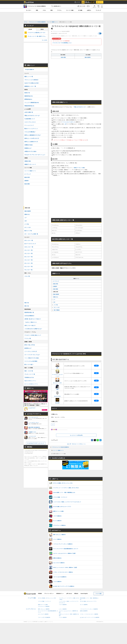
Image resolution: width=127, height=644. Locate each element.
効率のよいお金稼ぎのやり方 (31, 142)
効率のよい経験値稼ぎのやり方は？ (33, 135)
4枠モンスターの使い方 (30, 326)
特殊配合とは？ (28, 148)
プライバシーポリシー (49, 594)
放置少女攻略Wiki (84, 611)
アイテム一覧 (28, 338)
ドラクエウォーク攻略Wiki (44, 606)
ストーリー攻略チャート (58, 450)
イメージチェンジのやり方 (31, 351)
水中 (66, 124)
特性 (52, 10)
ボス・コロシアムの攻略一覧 (31, 234)
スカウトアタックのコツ (30, 122)
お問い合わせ (69, 594)
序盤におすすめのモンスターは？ (32, 116)
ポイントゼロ (57, 307)
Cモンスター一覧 (28, 260)
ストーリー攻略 (70, 10)
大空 (54, 302)
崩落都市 (55, 286)
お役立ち (89, 10)
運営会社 (76, 594)
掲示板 (42, 29)
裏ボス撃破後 (57, 310)
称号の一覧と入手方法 (30, 345)
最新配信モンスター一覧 (30, 86)
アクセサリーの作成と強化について (33, 335)
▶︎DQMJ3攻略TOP (30, 70)
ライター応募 (98, 594)
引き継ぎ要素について (30, 119)
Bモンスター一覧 (28, 257)
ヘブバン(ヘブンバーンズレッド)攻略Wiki (89, 609)
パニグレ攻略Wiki (63, 617)
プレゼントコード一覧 (30, 374)
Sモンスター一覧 (28, 250)
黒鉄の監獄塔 (56, 294)
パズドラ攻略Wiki (63, 605)
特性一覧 (27, 306)
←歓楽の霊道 (63, 57)
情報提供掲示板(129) (29, 106)
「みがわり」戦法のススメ (31, 322)
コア (54, 300)
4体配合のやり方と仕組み (30, 151)
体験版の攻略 (28, 161)
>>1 (53, 425)
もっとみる (44, 40)
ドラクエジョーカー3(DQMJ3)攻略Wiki (60, 447)
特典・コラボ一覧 (29, 371)
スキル (44, 10)
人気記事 (30, 29)
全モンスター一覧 (29, 240)
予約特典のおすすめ (29, 377)
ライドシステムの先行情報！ (31, 361)
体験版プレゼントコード (30, 164)
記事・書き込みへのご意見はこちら (76, 444)
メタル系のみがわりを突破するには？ (33, 329)
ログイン (100, 2)
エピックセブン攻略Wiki (43, 614)
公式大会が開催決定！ (30, 316)
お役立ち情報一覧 (29, 112)
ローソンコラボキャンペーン (31, 384)
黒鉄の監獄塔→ (88, 57)
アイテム (59, 10)
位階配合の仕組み (29, 145)
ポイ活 (77, 2)
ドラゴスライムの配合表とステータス (36, 33)
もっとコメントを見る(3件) (76, 435)
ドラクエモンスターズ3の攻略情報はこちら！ (62, 43)
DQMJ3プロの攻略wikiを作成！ (32, 83)
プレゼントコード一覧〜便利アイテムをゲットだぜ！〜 (38, 36)
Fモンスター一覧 (28, 270)
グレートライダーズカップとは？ (32, 355)
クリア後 (56, 305)
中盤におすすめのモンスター (80, 107)
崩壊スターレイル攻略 (43, 605)
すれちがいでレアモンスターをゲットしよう (35, 155)
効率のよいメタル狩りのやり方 (32, 138)
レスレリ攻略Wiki (63, 609)
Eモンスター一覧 (28, 267)
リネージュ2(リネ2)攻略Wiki (44, 617)
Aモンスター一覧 (28, 253)
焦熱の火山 (56, 297)
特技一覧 (27, 303)
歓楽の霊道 (56, 289)
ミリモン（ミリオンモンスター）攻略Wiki (89, 614)
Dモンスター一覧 (28, 263)
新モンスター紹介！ (29, 365)
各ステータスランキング (30, 244)
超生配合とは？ (28, 348)
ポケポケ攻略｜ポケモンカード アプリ (88, 601)
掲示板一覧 (27, 93)
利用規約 (40, 594)
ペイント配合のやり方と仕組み (32, 358)
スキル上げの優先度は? (30, 132)
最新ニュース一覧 (29, 77)
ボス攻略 (80, 10)
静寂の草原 (56, 284)
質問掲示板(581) (28, 99)
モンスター (29, 10)
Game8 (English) (84, 594)
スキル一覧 (27, 276)
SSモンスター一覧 (29, 247)
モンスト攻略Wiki (84, 605)
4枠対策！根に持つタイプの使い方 (33, 319)
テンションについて (29, 125)
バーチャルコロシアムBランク (68, 122)
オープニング (56, 281)
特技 (37, 10)
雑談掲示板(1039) (29, 96)
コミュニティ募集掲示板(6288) (32, 103)
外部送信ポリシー (60, 594)
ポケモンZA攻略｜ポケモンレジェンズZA (47, 598)
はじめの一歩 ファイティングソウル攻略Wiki (90, 617)
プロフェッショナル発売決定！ (32, 80)
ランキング (98, 10)
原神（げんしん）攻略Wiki (44, 609)
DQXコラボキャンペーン (30, 381)
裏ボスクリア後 (28, 231)
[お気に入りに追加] (81, 6)
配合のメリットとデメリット (31, 129)
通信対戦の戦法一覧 (29, 312)
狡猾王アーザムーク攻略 (79, 168)
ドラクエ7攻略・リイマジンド (44, 601)
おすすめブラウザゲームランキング (36, 443)
